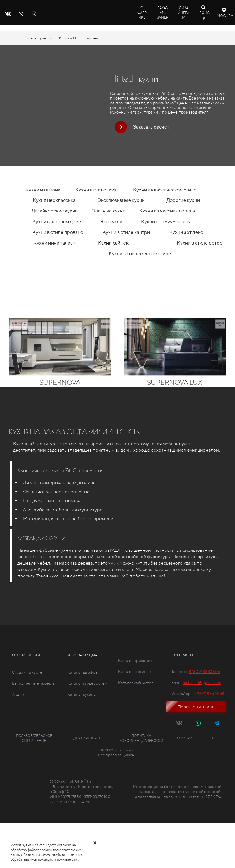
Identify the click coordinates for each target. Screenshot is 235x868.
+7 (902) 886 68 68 (208, 694)
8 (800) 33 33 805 (205, 672)
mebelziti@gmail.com (202, 683)
